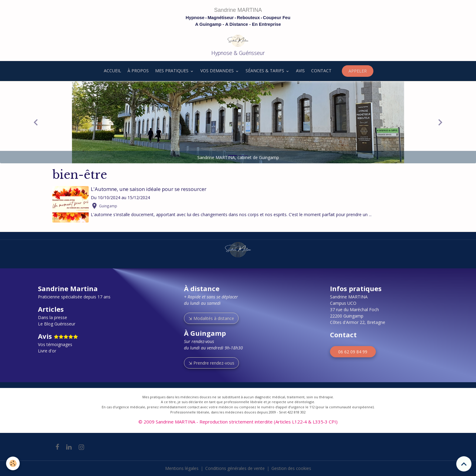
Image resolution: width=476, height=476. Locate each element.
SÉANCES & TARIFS (265, 71)
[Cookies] (13, 463)
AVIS (300, 71)
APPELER (358, 71)
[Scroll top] (464, 464)
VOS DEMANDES (218, 71)
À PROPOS (138, 71)
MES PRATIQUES (172, 71)
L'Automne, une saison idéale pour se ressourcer (149, 189)
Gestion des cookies (291, 468)
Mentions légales (182, 468)
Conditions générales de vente (235, 468)
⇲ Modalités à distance (211, 318)
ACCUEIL (112, 71)
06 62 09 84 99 (353, 352)
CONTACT (321, 71)
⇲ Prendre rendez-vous (211, 363)
